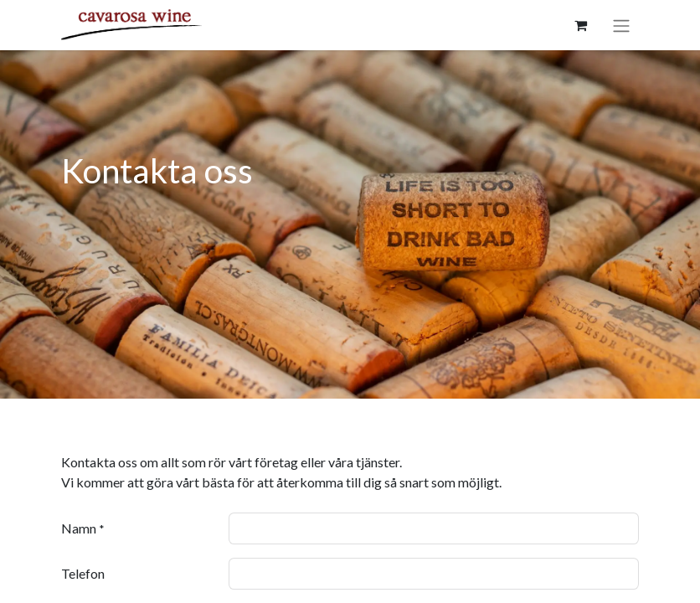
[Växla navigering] (621, 25)
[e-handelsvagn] (580, 25)
